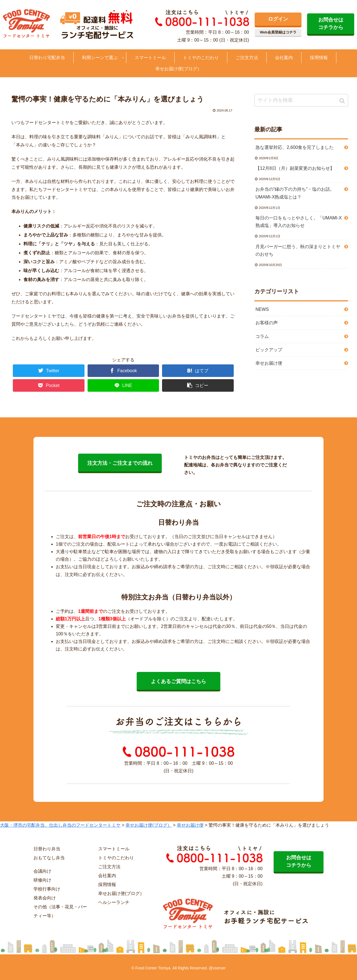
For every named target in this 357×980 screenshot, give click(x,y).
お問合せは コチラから (331, 24)
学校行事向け (47, 889)
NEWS (262, 309)
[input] (301, 100)
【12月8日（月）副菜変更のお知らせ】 (295, 168)
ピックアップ (269, 350)
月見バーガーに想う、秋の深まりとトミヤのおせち (298, 250)
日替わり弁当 (47, 849)
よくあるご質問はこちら (178, 681)
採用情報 (107, 885)
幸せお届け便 (269, 363)
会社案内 (107, 876)
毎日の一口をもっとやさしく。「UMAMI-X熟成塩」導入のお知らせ (299, 222)
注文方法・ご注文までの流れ (120, 463)
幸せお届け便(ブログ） (121, 893)
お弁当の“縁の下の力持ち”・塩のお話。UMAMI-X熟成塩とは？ (295, 193)
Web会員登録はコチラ (278, 32)
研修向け (42, 880)
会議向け (42, 871)
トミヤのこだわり (116, 858)
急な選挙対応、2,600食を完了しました (295, 147)
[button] (343, 101)
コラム (262, 336)
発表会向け (45, 898)
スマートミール (114, 849)
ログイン (278, 19)
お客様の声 (267, 323)
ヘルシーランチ (114, 902)
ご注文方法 (109, 867)
